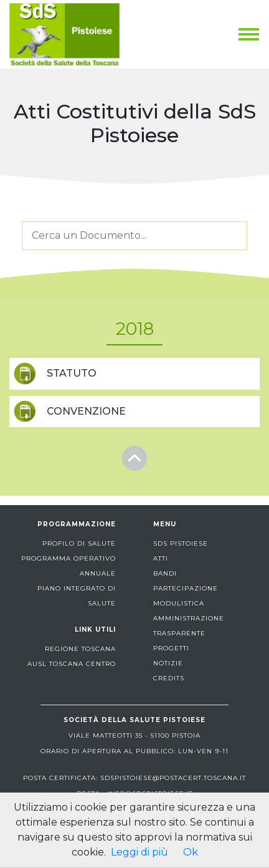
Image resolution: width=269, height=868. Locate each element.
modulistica (179, 603)
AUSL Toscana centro (72, 664)
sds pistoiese (181, 543)
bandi (165, 573)
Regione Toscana (80, 649)
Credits (169, 678)
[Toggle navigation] (249, 34)
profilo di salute (79, 543)
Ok (191, 852)
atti (161, 558)
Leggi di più (139, 852)
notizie (168, 663)
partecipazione (186, 588)
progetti (171, 648)
